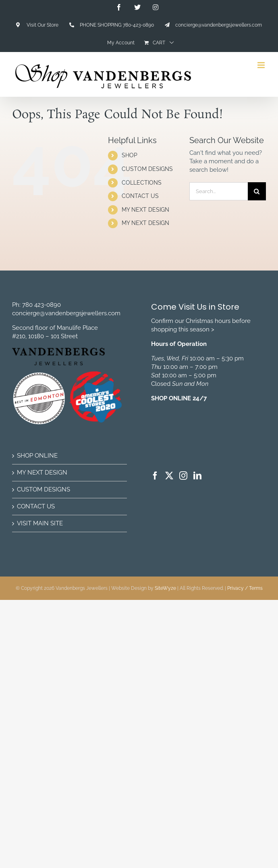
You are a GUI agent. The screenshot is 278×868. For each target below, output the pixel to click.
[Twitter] (169, 476)
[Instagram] (183, 476)
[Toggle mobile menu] (262, 65)
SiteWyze (165, 588)
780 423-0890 (41, 305)
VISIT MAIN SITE (40, 523)
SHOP (130, 155)
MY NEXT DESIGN (145, 210)
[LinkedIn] (197, 476)
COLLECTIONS (142, 183)
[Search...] (219, 191)
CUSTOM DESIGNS (147, 169)
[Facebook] (155, 476)
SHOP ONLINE (37, 456)
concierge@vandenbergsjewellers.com (66, 313)
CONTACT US (140, 196)
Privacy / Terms (245, 588)
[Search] (257, 191)
